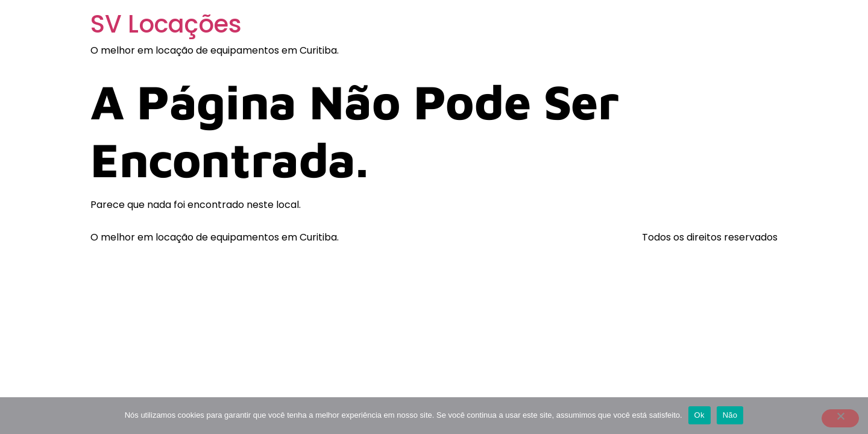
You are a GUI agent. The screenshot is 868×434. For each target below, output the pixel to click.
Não (730, 415)
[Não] (840, 418)
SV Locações (166, 24)
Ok (700, 415)
